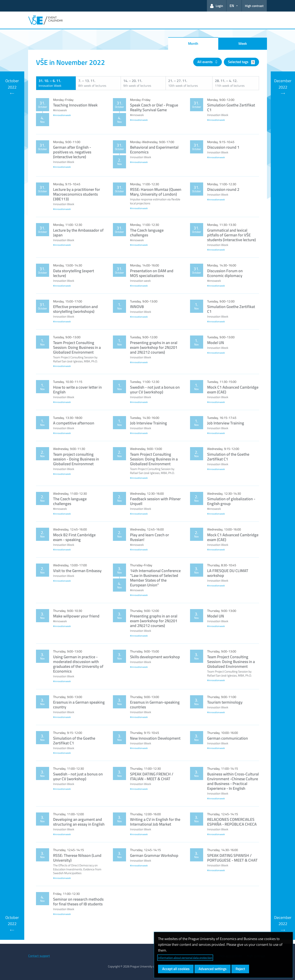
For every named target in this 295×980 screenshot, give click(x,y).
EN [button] (232, 6)
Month (193, 43)
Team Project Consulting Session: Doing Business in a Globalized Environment (77, 347)
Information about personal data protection (185, 958)
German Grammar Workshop (154, 855)
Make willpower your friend (76, 616)
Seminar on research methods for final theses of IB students (78, 902)
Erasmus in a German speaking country (79, 705)
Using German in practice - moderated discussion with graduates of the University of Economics (78, 664)
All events (205, 62)
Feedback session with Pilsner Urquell (155, 501)
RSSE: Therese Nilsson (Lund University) (77, 858)
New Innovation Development (155, 738)
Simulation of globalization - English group (231, 501)
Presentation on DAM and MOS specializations (152, 273)
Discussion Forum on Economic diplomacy (225, 273)
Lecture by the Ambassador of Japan (78, 233)
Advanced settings (213, 969)
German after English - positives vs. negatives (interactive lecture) (72, 152)
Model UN (216, 343)
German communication (228, 738)
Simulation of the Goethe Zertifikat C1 (228, 457)
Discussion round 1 (223, 147)
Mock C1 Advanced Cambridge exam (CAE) (233, 390)
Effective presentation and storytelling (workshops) (75, 309)
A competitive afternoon (74, 423)
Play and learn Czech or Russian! (149, 537)
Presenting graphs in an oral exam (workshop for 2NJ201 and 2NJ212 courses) (154, 347)
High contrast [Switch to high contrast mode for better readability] (254, 6)
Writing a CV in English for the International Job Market (155, 822)
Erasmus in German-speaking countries (155, 705)
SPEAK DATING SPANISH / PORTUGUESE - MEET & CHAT (232, 858)
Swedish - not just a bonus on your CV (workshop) (155, 390)
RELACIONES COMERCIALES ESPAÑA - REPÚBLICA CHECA (232, 822)
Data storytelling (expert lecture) (74, 273)
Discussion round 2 (223, 189)
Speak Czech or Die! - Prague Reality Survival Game (154, 107)
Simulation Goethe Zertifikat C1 (231, 107)
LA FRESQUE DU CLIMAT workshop (228, 573)
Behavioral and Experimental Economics (154, 150)
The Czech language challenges (147, 233)
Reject (240, 969)
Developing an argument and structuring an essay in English (79, 822)
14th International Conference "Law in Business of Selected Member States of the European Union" (155, 578)
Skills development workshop (155, 657)
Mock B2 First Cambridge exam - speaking (74, 537)
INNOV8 (137, 307)
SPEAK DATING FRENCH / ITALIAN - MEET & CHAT (152, 776)
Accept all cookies (176, 969)
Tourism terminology (225, 702)
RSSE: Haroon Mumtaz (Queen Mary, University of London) (156, 192)
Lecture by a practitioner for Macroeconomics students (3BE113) (77, 194)
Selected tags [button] (241, 62)
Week (243, 43)
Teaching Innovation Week (75, 105)
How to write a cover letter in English (77, 390)
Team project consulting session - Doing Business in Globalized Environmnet (76, 459)
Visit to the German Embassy (77, 571)
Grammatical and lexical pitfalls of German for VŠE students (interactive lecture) (231, 235)
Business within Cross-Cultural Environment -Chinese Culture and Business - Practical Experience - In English (233, 781)
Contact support (39, 956)
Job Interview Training (148, 423)
